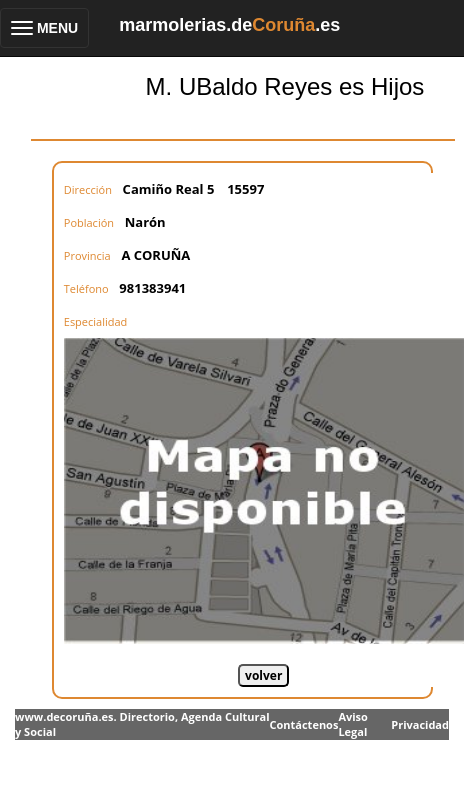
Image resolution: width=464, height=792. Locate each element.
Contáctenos (303, 724)
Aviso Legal (352, 724)
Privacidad (420, 724)
